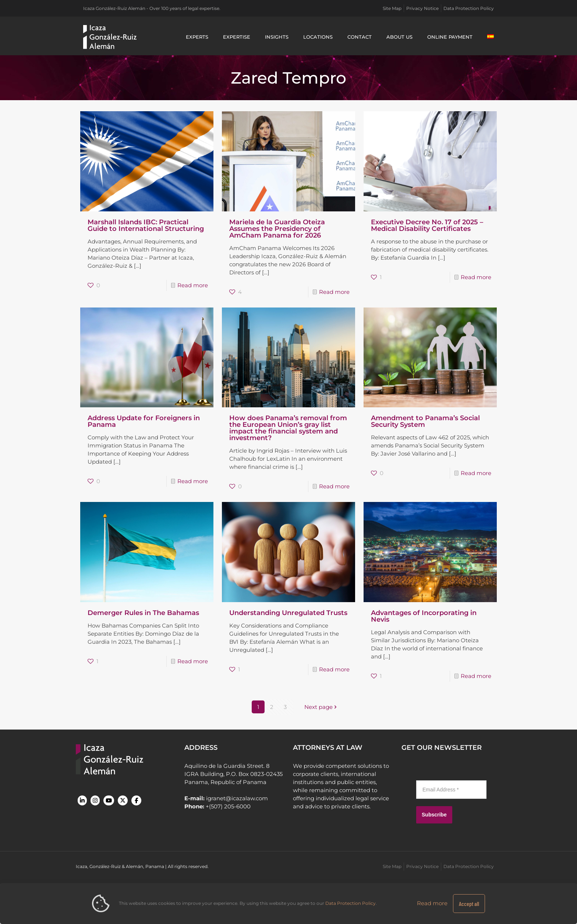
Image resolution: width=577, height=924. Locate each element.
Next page (321, 707)
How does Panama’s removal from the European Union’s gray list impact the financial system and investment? (288, 428)
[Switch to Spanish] (491, 37)
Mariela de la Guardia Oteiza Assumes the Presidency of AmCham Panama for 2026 (277, 229)
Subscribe (434, 815)
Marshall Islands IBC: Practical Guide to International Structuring (146, 225)
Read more (193, 285)
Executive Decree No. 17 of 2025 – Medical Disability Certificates (427, 225)
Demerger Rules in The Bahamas (143, 613)
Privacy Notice (422, 8)
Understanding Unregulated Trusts (288, 613)
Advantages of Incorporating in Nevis (424, 616)
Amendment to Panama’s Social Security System (425, 421)
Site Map (392, 8)
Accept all (469, 904)
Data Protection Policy (469, 8)
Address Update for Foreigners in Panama (144, 421)
